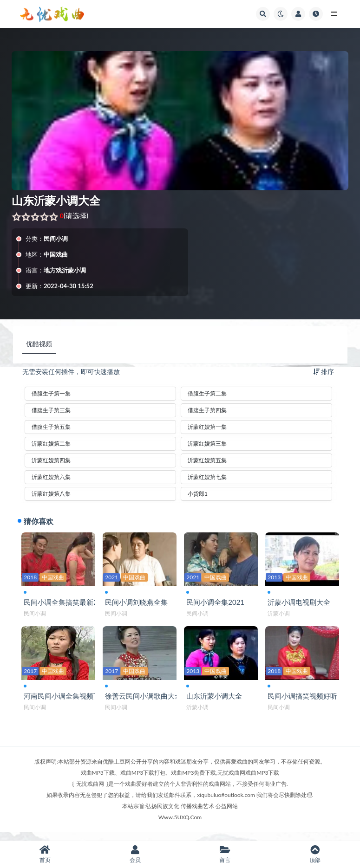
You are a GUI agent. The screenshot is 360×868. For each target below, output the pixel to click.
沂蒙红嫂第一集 (207, 427)
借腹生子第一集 (51, 393)
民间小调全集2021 (218, 604)
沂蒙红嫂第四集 (51, 460)
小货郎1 (198, 494)
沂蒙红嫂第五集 (207, 460)
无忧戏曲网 (90, 792)
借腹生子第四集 (207, 410)
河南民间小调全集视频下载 (68, 702)
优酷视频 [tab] (39, 344)
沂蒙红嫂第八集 (51, 494)
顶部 (315, 854)
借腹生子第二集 (207, 393)
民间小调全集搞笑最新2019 (69, 604)
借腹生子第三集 (51, 410)
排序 (324, 372)
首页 (45, 854)
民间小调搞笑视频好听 (305, 702)
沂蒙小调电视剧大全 (301, 604)
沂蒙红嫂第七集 (207, 477)
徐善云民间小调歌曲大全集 (149, 702)
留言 (225, 854)
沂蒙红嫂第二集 (51, 444)
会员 (135, 854)
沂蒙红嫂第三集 (207, 444)
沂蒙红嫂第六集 (51, 477)
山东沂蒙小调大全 (216, 702)
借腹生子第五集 (51, 427)
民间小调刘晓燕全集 (139, 604)
